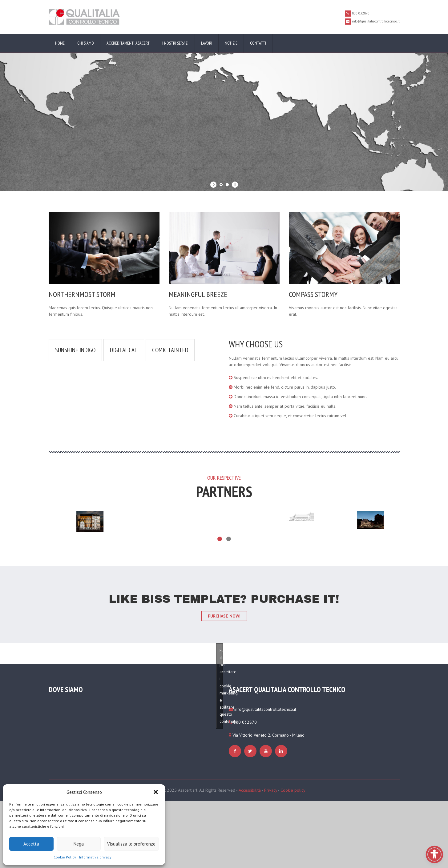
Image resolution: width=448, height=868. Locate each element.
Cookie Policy (65, 857)
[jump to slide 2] (227, 185)
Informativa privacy (95, 857)
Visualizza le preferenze (131, 844)
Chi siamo (86, 43)
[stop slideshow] (234, 185)
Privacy (271, 790)
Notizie (231, 43)
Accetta (31, 844)
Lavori (207, 43)
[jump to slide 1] (221, 185)
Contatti (258, 43)
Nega (79, 844)
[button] (156, 792)
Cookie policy (293, 790)
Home (60, 43)
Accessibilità (250, 790)
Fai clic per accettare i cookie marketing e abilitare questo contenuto (221, 686)
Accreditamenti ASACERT (128, 43)
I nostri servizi (175, 43)
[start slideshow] (214, 185)
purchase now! (224, 616)
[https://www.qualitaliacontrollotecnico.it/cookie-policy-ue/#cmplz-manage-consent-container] (236, 751)
